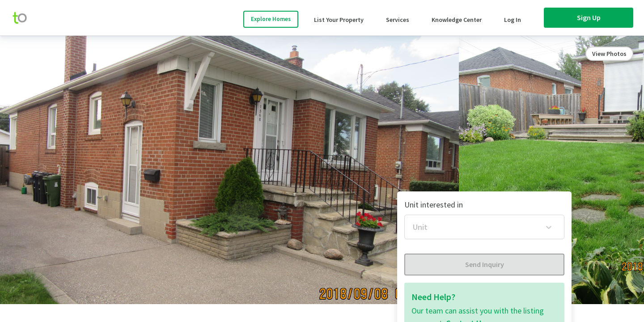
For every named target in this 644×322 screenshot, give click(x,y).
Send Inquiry (485, 264)
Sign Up (589, 17)
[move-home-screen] (24, 18)
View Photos (609, 54)
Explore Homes (271, 19)
